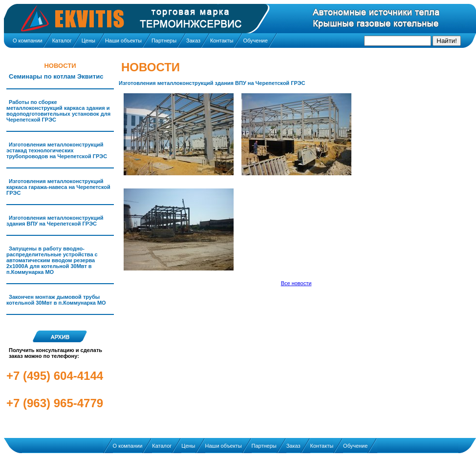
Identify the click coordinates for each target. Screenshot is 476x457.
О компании (28, 41)
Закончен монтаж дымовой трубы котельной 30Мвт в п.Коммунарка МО (56, 300)
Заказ (193, 41)
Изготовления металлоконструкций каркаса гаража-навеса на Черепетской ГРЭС (58, 187)
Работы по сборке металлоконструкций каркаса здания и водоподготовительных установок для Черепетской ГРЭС (58, 111)
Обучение (255, 41)
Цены (88, 41)
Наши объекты (123, 41)
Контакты (222, 41)
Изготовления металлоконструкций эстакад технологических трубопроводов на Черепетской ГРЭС (57, 150)
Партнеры (164, 41)
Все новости (296, 283)
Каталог (62, 41)
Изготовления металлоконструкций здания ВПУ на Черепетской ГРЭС (55, 221)
